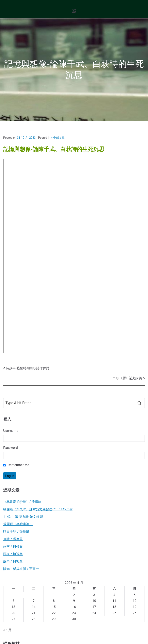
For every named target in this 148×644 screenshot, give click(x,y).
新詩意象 (124, 526)
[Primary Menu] (74, 11)
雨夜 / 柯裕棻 (13, 366)
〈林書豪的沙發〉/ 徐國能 (22, 313)
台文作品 (25, 526)
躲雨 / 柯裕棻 (13, 373)
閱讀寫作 (10, 577)
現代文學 (10, 569)
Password (11, 259)
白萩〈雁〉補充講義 (127, 190)
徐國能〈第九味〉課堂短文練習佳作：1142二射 (38, 321)
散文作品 (79, 526)
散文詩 (7, 526)
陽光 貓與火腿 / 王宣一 (21, 381)
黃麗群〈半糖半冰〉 (18, 336)
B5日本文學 (12, 504)
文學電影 (23, 535)
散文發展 (114, 526)
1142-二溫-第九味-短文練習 (23, 328)
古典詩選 (15, 526)
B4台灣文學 (12, 512)
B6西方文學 (12, 497)
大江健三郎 (46, 526)
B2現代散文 (12, 474)
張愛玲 (106, 526)
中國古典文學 (13, 562)
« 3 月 (7, 441)
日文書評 (57, 526)
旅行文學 (35, 526)
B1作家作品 (68, 526)
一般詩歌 (134, 526)
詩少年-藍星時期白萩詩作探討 (28, 180)
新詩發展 (13, 535)
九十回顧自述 (63, 534)
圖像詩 (32, 535)
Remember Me (16, 277)
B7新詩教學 (12, 489)
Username (11, 242)
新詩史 (98, 526)
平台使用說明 (29, 614)
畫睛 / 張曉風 (13, 351)
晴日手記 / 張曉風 (16, 343)
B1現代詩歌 (12, 467)
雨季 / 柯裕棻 (13, 358)
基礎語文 (10, 584)
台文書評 (41, 535)
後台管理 (11, 614)
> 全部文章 (58, 138)
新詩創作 (89, 526)
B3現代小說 (12, 482)
